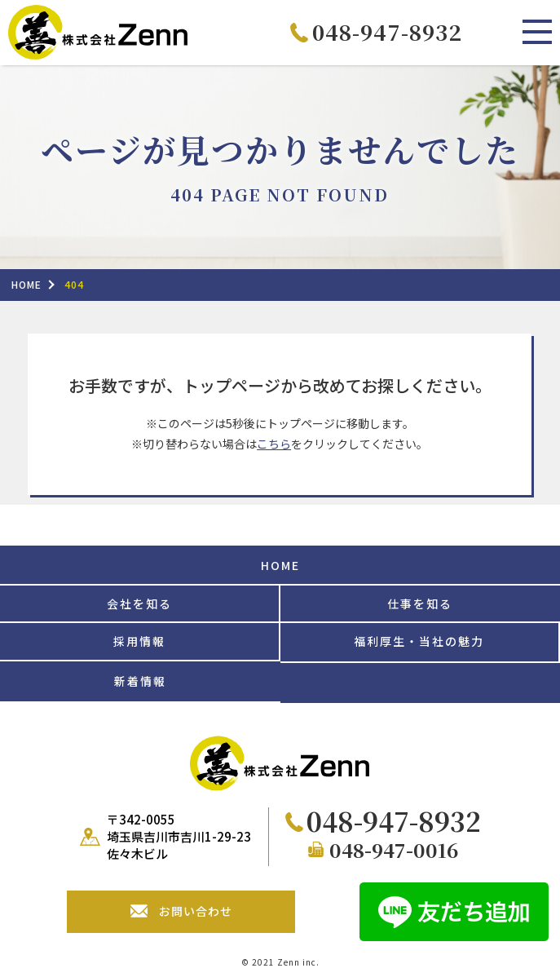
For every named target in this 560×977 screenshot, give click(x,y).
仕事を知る (420, 603)
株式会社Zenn (98, 33)
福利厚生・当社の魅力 (419, 641)
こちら (274, 444)
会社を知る (139, 603)
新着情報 (140, 681)
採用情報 (139, 641)
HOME (280, 565)
